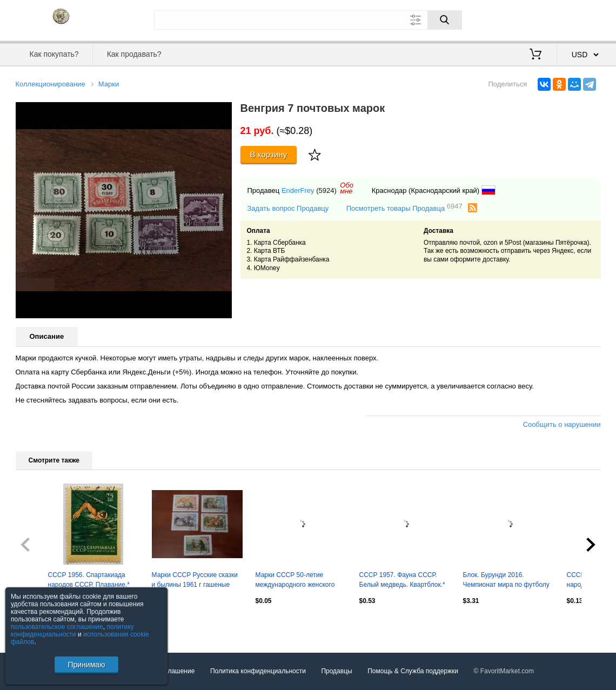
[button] (222, 112)
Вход (538, 19)
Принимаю (86, 665)
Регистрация (579, 19)
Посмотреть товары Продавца (404, 208)
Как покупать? (54, 54)
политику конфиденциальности (72, 631)
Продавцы (336, 671)
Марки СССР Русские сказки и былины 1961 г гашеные (195, 580)
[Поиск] (445, 20)
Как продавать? (134, 54)
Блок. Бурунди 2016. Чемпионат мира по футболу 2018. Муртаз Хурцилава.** (506, 581)
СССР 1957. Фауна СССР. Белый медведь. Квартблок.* (402, 580)
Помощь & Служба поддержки (413, 671)
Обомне (347, 188)
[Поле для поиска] (308, 20)
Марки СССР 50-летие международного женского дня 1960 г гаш (295, 581)
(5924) (326, 190)
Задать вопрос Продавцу (288, 208)
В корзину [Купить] (269, 154)
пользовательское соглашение (57, 627)
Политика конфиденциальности (258, 671)
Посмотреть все (39, 624)
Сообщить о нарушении (562, 424)
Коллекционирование (51, 84)
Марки (109, 84)
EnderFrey (298, 190)
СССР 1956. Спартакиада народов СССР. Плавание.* (89, 580)
